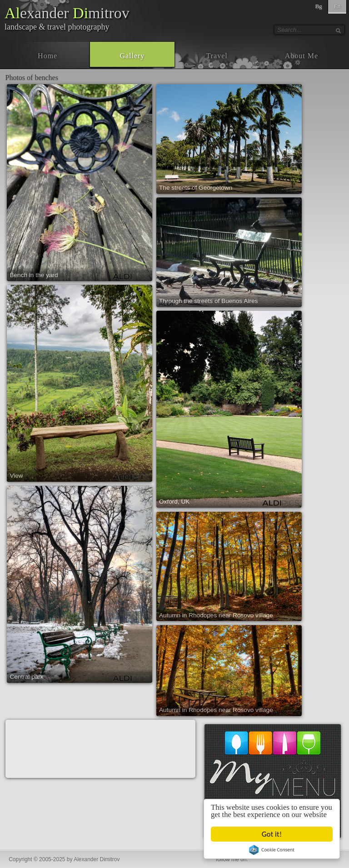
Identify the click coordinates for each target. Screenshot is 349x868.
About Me (302, 56)
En (337, 6)
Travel (217, 56)
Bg (318, 6)
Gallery (132, 56)
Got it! (272, 834)
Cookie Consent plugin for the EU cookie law (272, 850)
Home (47, 56)
